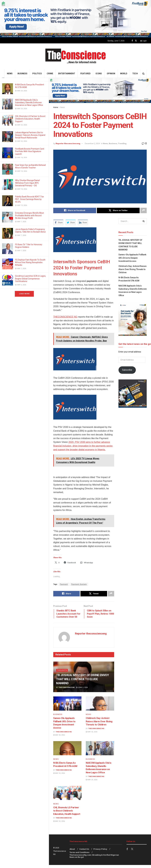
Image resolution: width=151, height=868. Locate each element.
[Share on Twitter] (118, 210)
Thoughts (62, 674)
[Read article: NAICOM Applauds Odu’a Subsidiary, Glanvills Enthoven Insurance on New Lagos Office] (100, 752)
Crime (50, 74)
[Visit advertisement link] (75, 19)
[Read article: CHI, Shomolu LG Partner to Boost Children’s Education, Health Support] (67, 796)
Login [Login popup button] (144, 41)
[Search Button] (143, 74)
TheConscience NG (67, 691)
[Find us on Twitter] (136, 41)
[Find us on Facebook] (132, 41)
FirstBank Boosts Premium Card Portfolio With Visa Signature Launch (30, 151)
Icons (99, 74)
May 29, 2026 (59, 777)
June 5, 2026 (82, 691)
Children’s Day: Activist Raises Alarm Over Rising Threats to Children (99, 725)
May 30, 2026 (59, 739)
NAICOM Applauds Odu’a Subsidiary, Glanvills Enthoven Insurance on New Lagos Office (29, 102)
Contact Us (84, 853)
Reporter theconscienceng (68, 144)
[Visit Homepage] (75, 56)
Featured (85, 74)
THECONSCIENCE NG (65, 317)
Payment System (79, 584)
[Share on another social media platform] (144, 210)
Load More (24, 294)
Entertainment (67, 74)
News (10, 74)
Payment (64, 584)
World (124, 74)
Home (56, 107)
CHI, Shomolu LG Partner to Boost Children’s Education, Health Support (30, 119)
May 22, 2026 (59, 825)
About (72, 853)
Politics (37, 74)
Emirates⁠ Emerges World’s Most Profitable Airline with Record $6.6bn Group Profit (30, 216)
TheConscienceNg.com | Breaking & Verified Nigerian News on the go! (94, 859)
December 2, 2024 (92, 144)
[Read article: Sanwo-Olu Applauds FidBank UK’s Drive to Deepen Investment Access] (67, 707)
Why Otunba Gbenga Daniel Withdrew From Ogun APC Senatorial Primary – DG (27, 183)
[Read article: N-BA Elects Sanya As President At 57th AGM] (67, 752)
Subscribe (127, 370)
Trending (122, 144)
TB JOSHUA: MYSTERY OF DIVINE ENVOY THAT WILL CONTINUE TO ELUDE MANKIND (82, 683)
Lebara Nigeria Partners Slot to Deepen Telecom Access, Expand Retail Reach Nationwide (30, 135)
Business (22, 74)
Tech (135, 74)
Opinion (111, 74)
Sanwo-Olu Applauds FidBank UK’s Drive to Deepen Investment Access (132, 258)
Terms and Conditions (79, 856)
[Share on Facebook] (75, 210)
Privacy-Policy (100, 853)
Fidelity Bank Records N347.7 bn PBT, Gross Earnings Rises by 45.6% (30, 199)
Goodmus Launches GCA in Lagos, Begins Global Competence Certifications (31, 279)
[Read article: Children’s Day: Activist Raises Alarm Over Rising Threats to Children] (100, 707)
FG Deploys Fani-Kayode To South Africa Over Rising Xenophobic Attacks (30, 262)
